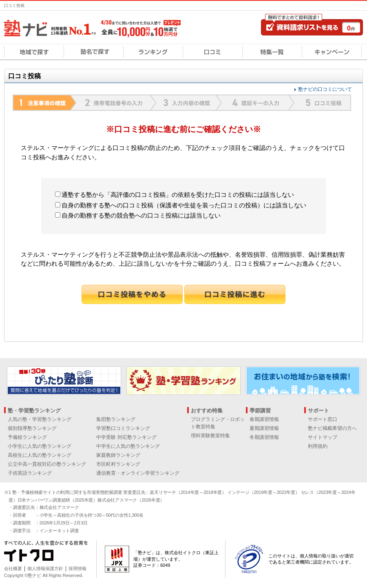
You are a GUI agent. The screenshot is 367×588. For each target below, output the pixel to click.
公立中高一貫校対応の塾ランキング (47, 464)
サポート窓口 (323, 419)
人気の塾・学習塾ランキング (40, 419)
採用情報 (77, 568)
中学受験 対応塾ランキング (126, 437)
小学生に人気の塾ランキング (40, 446)
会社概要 (13, 568)
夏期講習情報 (264, 428)
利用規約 (318, 446)
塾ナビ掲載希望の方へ (332, 428)
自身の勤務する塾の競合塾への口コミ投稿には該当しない (138, 215)
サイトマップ (323, 437)
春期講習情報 (264, 419)
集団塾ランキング (116, 419)
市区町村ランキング (118, 464)
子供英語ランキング (30, 473)
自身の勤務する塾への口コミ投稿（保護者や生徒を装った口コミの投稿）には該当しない (181, 205)
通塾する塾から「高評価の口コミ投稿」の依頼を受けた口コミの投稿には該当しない (175, 195)
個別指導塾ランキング (32, 428)
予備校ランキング (27, 437)
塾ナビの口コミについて (325, 89)
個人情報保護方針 (45, 568)
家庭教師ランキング (118, 455)
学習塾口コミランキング (123, 428)
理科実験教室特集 (210, 436)
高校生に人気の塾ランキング (40, 455)
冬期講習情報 (264, 437)
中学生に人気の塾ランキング (128, 446)
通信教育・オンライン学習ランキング (138, 473)
